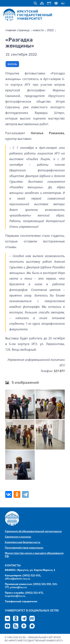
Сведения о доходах (18, 537)
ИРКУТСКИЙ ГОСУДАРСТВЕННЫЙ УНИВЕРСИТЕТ (35, 15)
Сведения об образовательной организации (33, 531)
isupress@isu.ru (15, 596)
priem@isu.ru (18, 587)
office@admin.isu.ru (17, 579)
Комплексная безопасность (23, 542)
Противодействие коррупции (24, 548)
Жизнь (12, 64)
